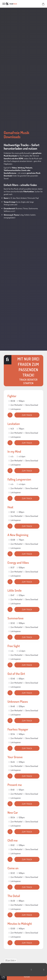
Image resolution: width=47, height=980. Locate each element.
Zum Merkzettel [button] (16, 405)
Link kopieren (15, 409)
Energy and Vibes (18, 562)
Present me (15, 785)
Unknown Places (18, 701)
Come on (13, 868)
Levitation (14, 424)
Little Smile (15, 590)
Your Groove (15, 757)
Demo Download (31, 405)
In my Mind (14, 451)
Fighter (12, 396)
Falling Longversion (19, 479)
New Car (13, 812)
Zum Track (27, 415)
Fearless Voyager (18, 729)
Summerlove (15, 618)
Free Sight (14, 646)
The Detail (14, 896)
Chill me (13, 840)
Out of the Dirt (16, 674)
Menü (4, 4)
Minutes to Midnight (20, 924)
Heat (10, 507)
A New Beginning (18, 535)
